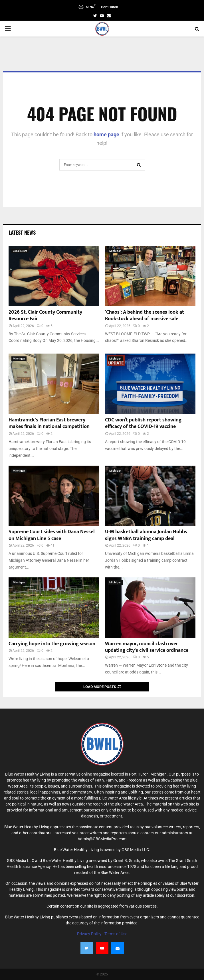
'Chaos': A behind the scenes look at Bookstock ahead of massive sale (145, 315)
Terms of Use (116, 934)
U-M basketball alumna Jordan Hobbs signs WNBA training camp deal (146, 535)
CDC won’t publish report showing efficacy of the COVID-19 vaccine (143, 423)
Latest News (22, 232)
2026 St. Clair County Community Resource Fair (45, 315)
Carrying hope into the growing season (52, 644)
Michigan (115, 251)
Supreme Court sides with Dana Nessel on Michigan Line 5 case (52, 535)
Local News (20, 251)
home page (106, 134)
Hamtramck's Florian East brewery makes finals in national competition (49, 423)
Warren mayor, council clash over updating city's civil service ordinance (147, 647)
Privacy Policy (89, 934)
